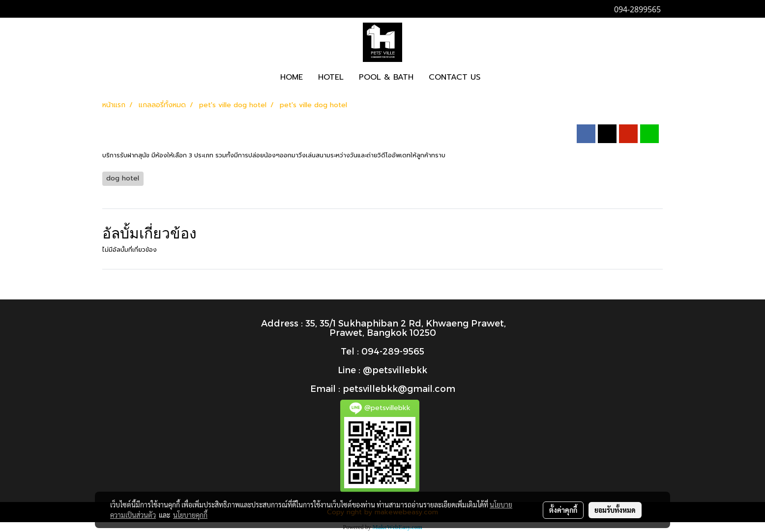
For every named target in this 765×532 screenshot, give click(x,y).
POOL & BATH (386, 77)
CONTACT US (455, 77)
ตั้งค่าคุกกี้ (563, 510)
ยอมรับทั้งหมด (615, 510)
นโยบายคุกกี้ (190, 515)
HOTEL (331, 77)
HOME (292, 77)
